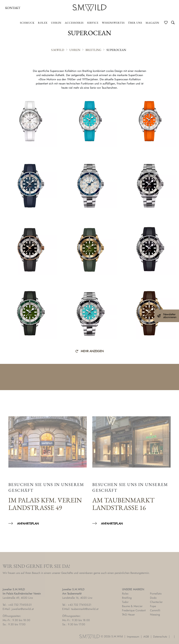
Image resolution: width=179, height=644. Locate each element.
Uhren (56, 23)
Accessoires (74, 23)
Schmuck (27, 23)
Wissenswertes (113, 23)
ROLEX (43, 23)
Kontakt (13, 8)
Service (93, 23)
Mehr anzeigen (92, 351)
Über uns (135, 23)
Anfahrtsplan (28, 524)
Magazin (152, 23)
